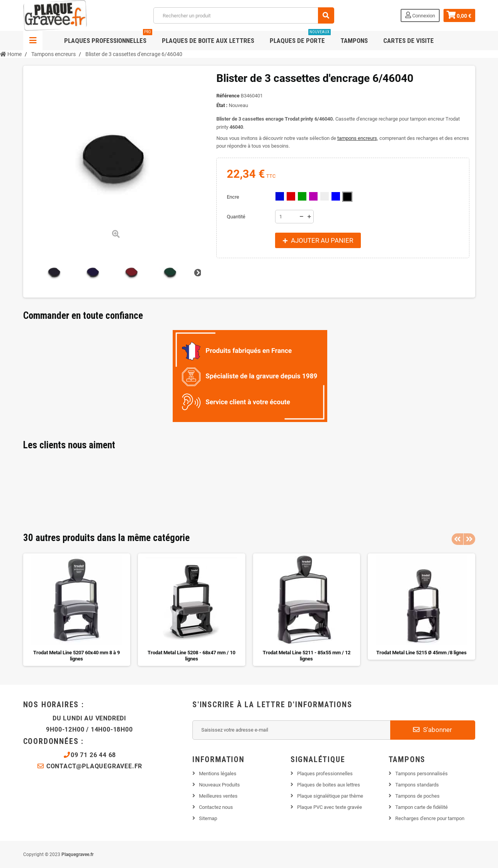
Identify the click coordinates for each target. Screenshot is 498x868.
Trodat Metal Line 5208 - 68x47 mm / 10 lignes (191, 656)
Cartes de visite (409, 41)
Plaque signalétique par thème (330, 796)
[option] (77, 610)
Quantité (236, 217)
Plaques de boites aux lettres (329, 785)
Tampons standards (417, 785)
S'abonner (433, 730)
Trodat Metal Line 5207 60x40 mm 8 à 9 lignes (76, 656)
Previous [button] (457, 539)
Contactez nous (216, 807)
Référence (228, 96)
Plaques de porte (300, 38)
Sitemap (208, 818)
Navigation (33, 41)
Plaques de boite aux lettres (208, 41)
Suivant (197, 272)
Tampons (354, 41)
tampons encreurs (357, 138)
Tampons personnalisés (422, 774)
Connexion (420, 15)
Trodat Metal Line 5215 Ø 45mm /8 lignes (422, 653)
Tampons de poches (417, 796)
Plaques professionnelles (108, 38)
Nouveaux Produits (219, 785)
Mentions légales (218, 774)
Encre (234, 197)
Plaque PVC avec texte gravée (330, 807)
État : (222, 105)
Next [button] (469, 539)
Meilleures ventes (218, 796)
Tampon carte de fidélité (422, 807)
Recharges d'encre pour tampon (430, 818)
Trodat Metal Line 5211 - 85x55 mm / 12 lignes (307, 656)
